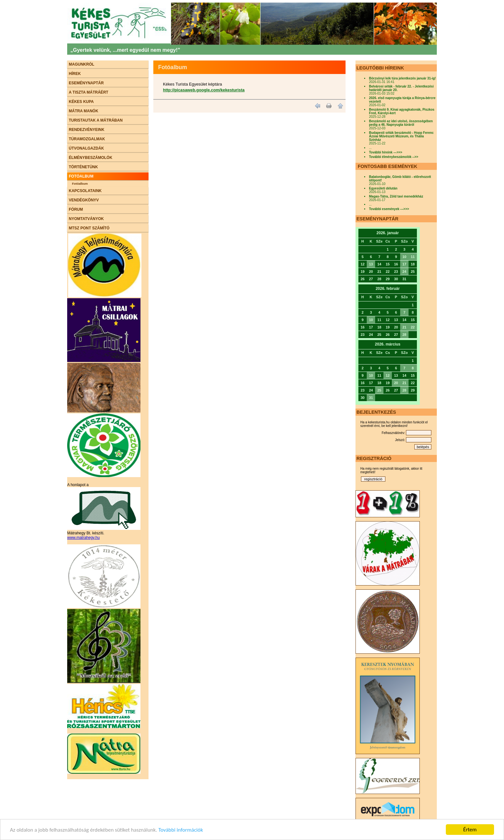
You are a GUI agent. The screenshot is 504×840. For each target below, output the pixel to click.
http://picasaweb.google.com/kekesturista (204, 90)
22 (413, 327)
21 (404, 327)
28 (404, 335)
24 (404, 272)
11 (413, 257)
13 (371, 264)
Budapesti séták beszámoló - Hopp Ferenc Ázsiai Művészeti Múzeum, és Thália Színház (401, 136)
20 (396, 383)
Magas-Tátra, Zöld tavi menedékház (396, 196)
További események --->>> (389, 209)
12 (388, 375)
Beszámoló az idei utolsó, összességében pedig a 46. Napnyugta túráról (401, 123)
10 (404, 257)
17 (404, 264)
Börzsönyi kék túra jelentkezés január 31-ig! (402, 78)
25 (379, 390)
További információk (181, 830)
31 (371, 398)
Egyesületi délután (383, 188)
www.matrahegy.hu (83, 538)
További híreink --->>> (386, 152)
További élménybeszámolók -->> (394, 157)
